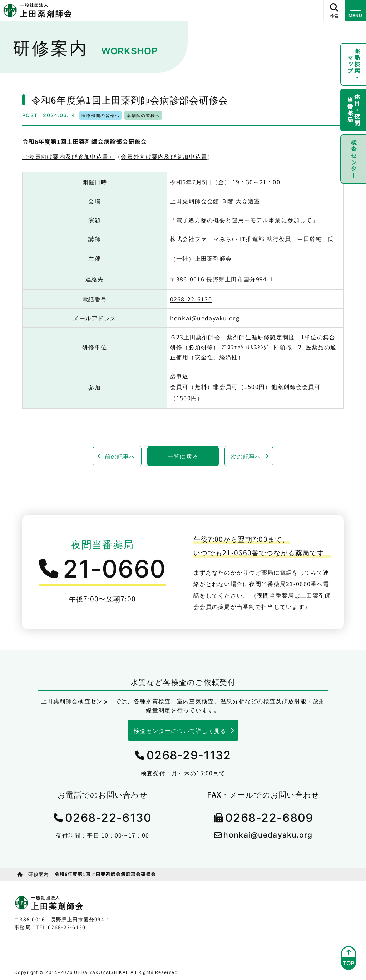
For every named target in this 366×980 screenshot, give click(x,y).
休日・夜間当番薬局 (354, 110)
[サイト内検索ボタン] (334, 10)
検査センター (353, 159)
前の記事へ (120, 456)
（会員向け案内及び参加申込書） (68, 156)
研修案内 (38, 874)
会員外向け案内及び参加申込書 (164, 156)
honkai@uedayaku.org (268, 835)
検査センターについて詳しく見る (180, 730)
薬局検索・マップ (354, 64)
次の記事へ (246, 456)
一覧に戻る (183, 456)
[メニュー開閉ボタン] (355, 10)
